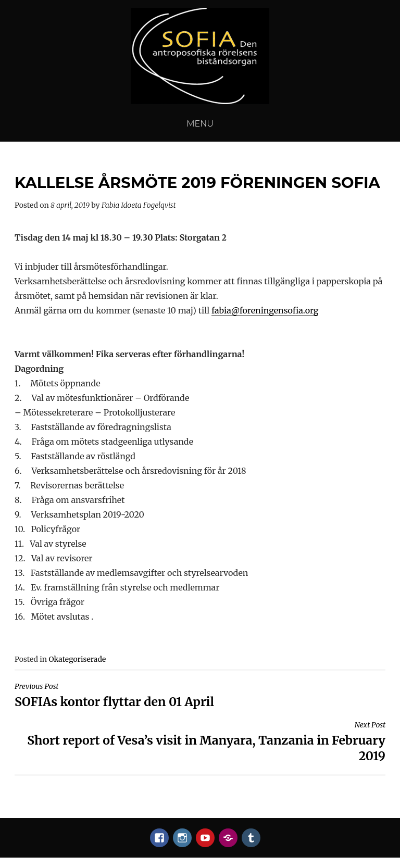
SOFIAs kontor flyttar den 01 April (200, 695)
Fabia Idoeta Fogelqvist (139, 205)
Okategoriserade (77, 659)
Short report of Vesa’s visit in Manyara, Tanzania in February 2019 (200, 742)
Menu (200, 124)
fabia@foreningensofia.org (265, 310)
